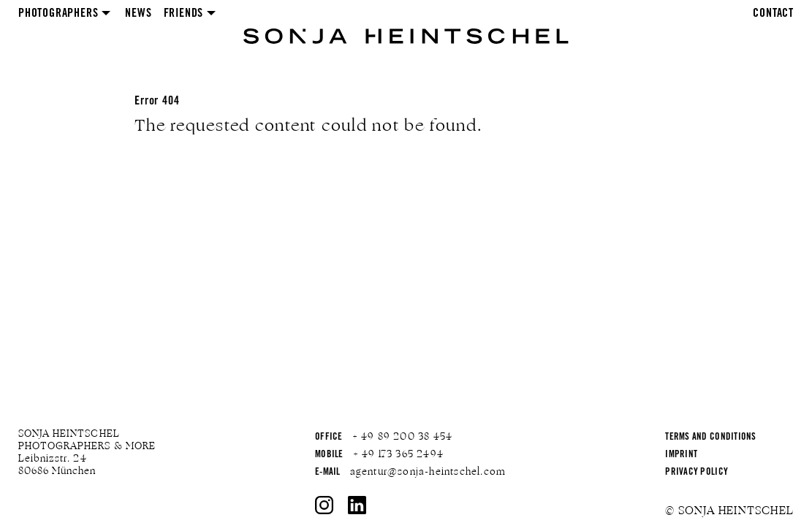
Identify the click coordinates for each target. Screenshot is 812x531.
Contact (773, 14)
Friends (184, 14)
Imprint (681, 455)
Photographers (58, 14)
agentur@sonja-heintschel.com (428, 472)
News (138, 14)
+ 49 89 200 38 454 (403, 437)
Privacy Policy (697, 473)
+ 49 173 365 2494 (398, 454)
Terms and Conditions (710, 438)
